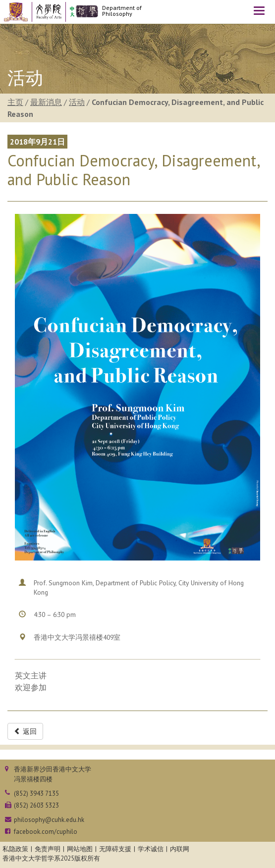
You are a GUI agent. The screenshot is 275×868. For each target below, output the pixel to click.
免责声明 (48, 849)
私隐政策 (15, 849)
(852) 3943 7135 (36, 793)
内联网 (180, 849)
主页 (15, 102)
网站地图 (80, 849)
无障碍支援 (115, 849)
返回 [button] (25, 731)
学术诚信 (151, 849)
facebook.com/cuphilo (46, 832)
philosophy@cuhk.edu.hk (49, 820)
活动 (77, 102)
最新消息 (46, 102)
